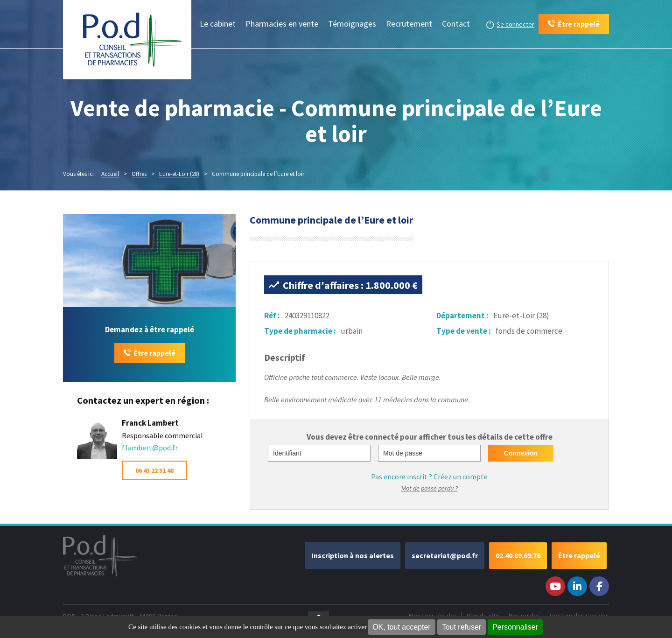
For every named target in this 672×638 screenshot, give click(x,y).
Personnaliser (515, 627)
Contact (456, 24)
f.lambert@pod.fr (150, 448)
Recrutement (409, 24)
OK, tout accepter (402, 627)
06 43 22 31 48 (154, 470)
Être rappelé (154, 353)
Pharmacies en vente (282, 24)
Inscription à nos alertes (353, 555)
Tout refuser (462, 627)
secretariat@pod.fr (445, 555)
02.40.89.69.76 (518, 555)
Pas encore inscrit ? (429, 477)
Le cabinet (218, 24)
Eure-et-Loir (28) (521, 315)
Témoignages (352, 24)
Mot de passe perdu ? (430, 488)
